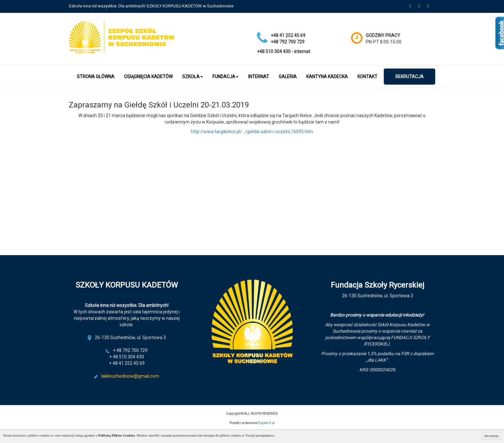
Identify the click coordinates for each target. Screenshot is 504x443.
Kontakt (367, 77)
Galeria (288, 77)
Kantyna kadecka (327, 77)
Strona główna (96, 77)
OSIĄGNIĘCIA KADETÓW (148, 77)
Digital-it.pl (266, 423)
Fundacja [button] (225, 77)
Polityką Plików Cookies (116, 435)
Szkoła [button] (193, 77)
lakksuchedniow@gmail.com (130, 376)
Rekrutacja (410, 77)
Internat (259, 77)
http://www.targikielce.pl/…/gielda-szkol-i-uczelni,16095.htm (252, 132)
